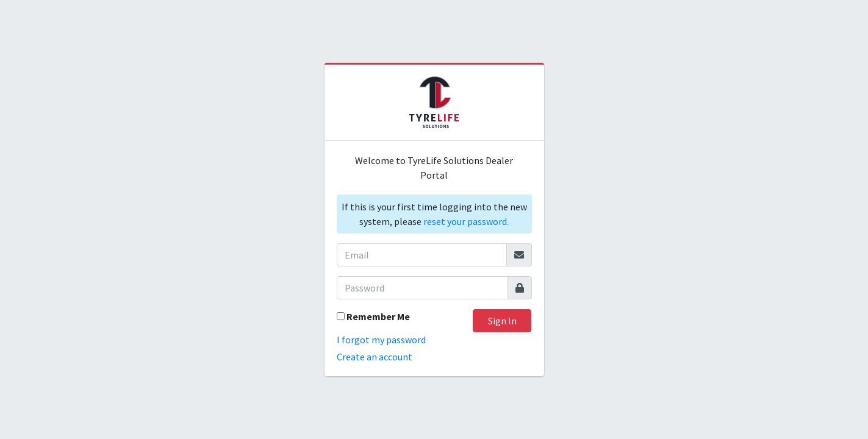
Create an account (375, 357)
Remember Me (378, 316)
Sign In (502, 321)
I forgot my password (381, 340)
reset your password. (466, 221)
